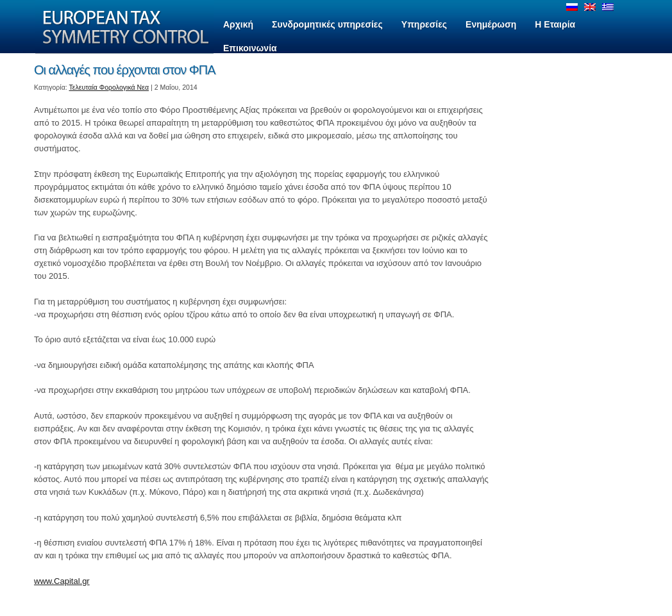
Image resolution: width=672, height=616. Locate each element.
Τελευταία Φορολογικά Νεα (109, 87)
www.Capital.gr (62, 581)
